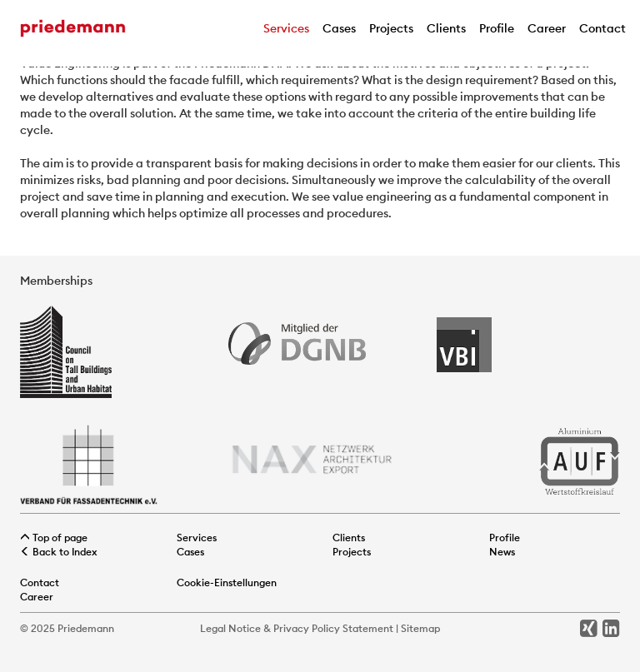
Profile (497, 28)
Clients (446, 28)
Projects (391, 28)
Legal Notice (230, 628)
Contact (602, 28)
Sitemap (420, 628)
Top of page (54, 538)
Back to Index (59, 552)
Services (286, 28)
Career (547, 28)
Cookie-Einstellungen (227, 582)
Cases (339, 28)
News (502, 552)
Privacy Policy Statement (333, 628)
